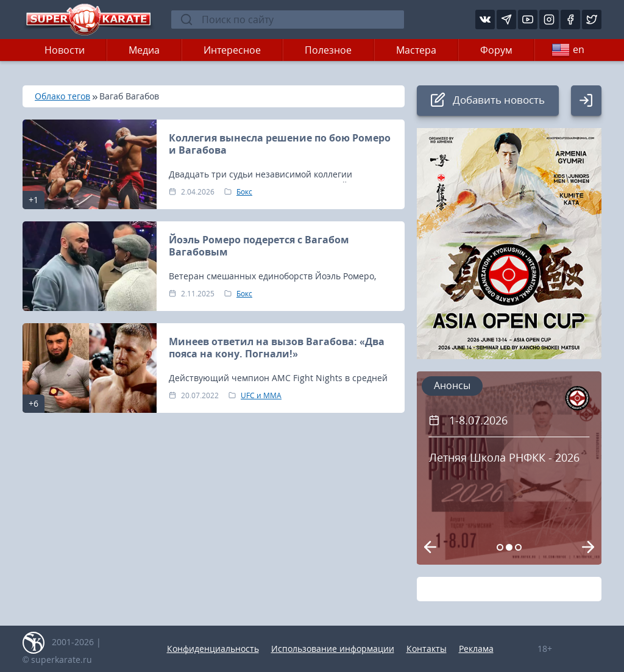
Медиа (144, 50)
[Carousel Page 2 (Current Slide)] (509, 547)
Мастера (416, 50)
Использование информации (333, 649)
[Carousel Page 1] (500, 547)
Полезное (328, 50)
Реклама (476, 649)
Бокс (244, 192)
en (568, 50)
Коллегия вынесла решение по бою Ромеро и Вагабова (280, 144)
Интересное (232, 50)
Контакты (427, 649)
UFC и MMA (261, 395)
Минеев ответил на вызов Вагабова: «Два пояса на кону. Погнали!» (277, 348)
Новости (65, 50)
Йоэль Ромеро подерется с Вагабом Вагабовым (259, 246)
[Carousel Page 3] (518, 547)
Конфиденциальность (213, 649)
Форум (496, 50)
